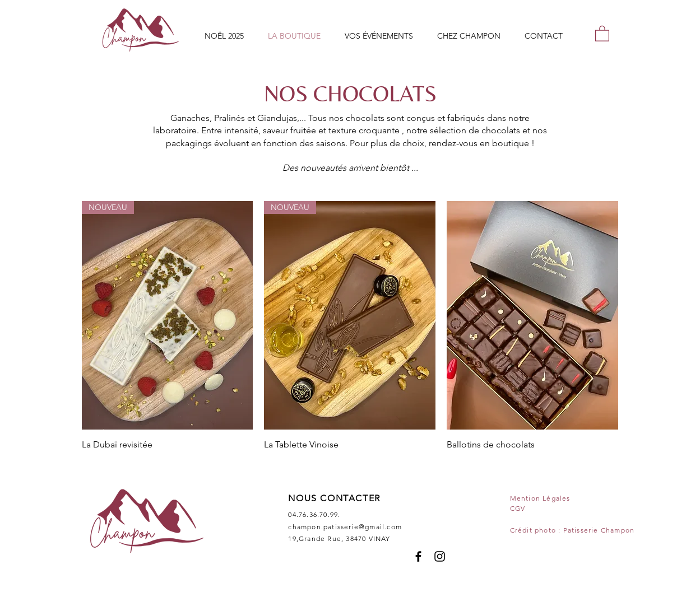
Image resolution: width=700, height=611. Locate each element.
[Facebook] (418, 556)
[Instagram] (440, 556)
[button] (602, 33)
